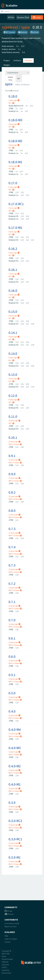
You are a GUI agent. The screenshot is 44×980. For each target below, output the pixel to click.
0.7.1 (12, 602)
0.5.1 (12, 675)
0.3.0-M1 (15, 857)
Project (7, 60)
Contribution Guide (12, 923)
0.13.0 (13, 375)
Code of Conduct (11, 939)
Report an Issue (11, 926)
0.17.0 (13, 183)
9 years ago (14, 337)
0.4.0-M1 (15, 784)
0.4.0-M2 (15, 766)
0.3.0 (12, 803)
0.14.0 (13, 354)
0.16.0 (13, 291)
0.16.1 (13, 270)
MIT (12, 103)
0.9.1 (12, 456)
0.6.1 (12, 638)
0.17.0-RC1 (16, 204)
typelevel (10, 27)
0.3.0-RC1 (15, 839)
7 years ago (14, 274)
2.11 (27, 237)
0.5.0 (12, 693)
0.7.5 (12, 529)
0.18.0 (13, 96)
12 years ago (14, 551)
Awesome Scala (23, 17)
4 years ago (14, 124)
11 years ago (14, 460)
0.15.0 (13, 312)
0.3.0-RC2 (15, 821)
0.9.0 (12, 474)
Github (8, 911)
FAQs (6, 936)
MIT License (9, 32)
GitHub (35, 32)
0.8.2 (12, 492)
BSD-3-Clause (15, 444)
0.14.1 (13, 333)
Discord (9, 914)
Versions (28, 60)
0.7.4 (12, 547)
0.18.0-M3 (15, 120)
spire (25, 27)
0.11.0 (13, 416)
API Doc (11, 17)
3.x (17, 46)
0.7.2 (12, 584)
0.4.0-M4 (15, 729)
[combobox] (17, 73)
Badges (7, 65)
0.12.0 (13, 396)
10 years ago (14, 420)
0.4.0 (12, 711)
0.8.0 (12, 511)
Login (37, 17)
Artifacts (17, 60)
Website (23, 32)
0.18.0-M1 (15, 162)
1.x (19, 49)
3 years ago (14, 100)
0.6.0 (12, 656)
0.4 (23, 52)
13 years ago (14, 734)
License (7, 942)
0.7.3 (12, 565)
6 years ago (14, 232)
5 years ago (14, 187)
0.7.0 (12, 620)
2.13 (23, 46)
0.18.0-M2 (15, 141)
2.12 (22, 192)
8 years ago (14, 316)
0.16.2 (13, 249)
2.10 (27, 321)
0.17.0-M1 (15, 228)
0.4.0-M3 (15, 748)
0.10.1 (13, 437)
